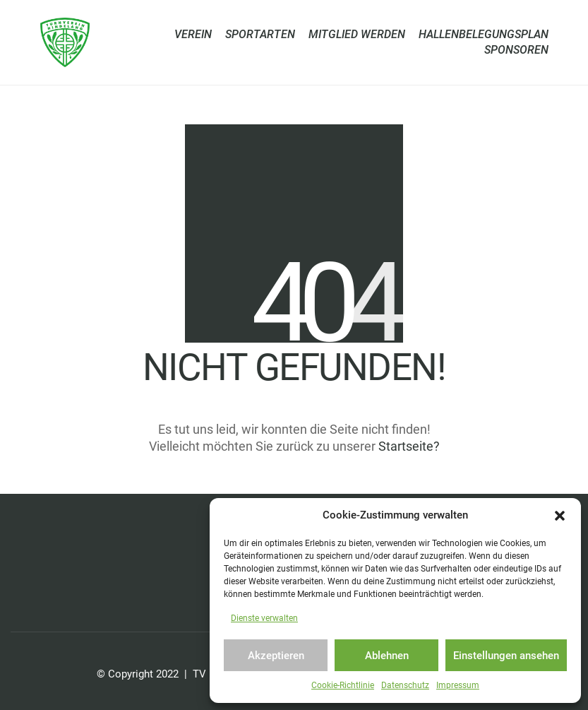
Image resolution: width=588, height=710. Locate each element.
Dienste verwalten (264, 618)
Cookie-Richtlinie (343, 685)
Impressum (458, 685)
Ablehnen (387, 656)
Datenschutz (405, 685)
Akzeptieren (276, 656)
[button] (560, 516)
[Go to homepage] (65, 42)
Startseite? (409, 446)
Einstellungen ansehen (506, 656)
